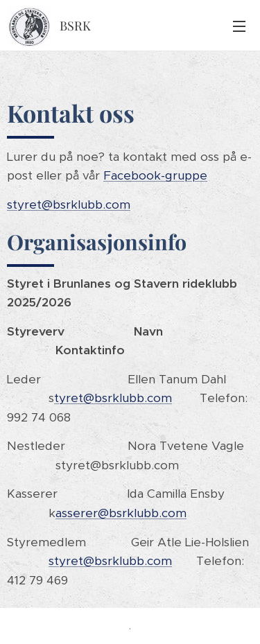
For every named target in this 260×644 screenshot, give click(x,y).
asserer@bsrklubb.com (121, 513)
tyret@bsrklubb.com (113, 398)
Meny (239, 26)
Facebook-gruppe (155, 175)
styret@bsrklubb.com (69, 204)
